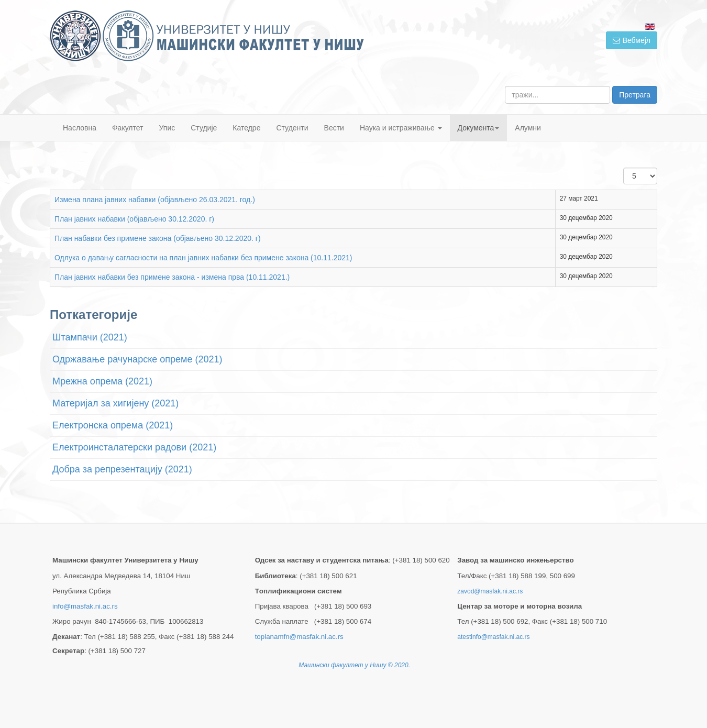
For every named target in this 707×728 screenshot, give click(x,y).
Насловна (80, 128)
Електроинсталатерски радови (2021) (134, 447)
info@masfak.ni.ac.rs (85, 606)
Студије (204, 128)
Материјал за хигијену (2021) (115, 403)
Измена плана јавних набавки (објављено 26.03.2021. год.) (155, 200)
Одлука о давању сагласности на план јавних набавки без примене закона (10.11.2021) (203, 258)
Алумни (528, 128)
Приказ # (623, 168)
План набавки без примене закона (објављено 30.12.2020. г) (158, 238)
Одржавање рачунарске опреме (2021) (137, 359)
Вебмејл (632, 40)
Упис (167, 128)
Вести (334, 128)
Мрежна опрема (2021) (102, 381)
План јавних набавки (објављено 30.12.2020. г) (134, 219)
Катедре (246, 128)
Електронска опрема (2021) (113, 425)
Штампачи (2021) (90, 337)
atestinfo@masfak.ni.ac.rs (493, 637)
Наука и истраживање (401, 128)
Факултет (128, 128)
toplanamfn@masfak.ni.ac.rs (299, 637)
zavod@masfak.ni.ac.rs (490, 591)
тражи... (505, 86)
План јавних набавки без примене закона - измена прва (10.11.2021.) (172, 277)
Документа (479, 128)
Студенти (292, 128)
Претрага (635, 95)
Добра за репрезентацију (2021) (122, 469)
